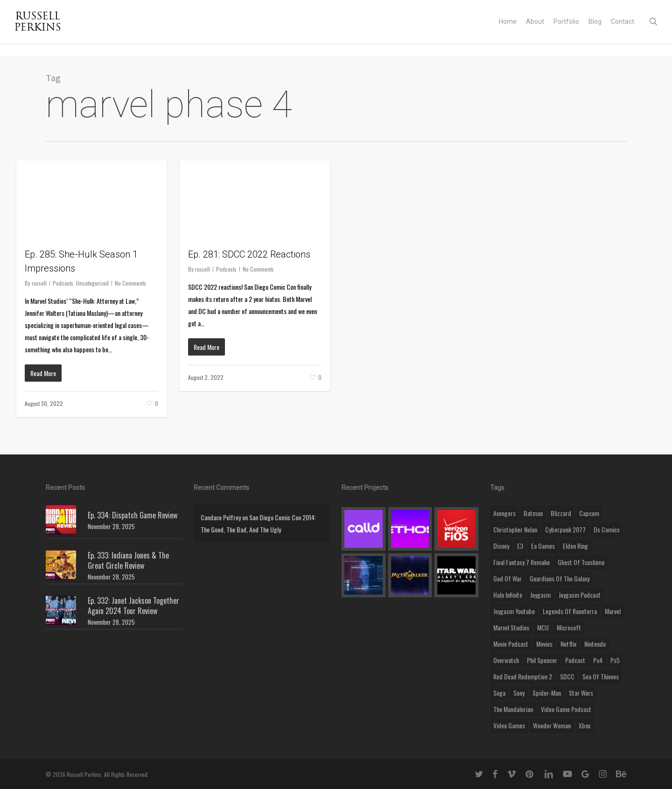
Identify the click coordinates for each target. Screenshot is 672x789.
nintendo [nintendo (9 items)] (595, 644)
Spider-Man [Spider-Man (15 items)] (547, 693)
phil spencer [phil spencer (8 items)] (542, 660)
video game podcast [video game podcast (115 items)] (566, 709)
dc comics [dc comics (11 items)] (607, 529)
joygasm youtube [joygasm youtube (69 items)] (514, 611)
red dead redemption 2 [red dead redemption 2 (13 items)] (523, 676)
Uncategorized (92, 283)
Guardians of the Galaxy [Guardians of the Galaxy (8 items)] (560, 578)
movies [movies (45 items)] (544, 644)
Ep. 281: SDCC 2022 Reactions (249, 254)
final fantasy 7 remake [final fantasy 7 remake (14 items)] (521, 562)
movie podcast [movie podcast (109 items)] (511, 644)
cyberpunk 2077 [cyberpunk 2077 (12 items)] (565, 529)
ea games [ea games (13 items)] (543, 546)
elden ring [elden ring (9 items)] (575, 546)
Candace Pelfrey (221, 517)
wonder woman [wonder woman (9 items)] (552, 725)
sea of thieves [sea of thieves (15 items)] (601, 676)
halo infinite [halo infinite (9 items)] (508, 595)
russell (39, 283)
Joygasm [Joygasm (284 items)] (540, 595)
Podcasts (63, 283)
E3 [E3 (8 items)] (520, 546)
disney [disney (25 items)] (501, 546)
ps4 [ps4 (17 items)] (598, 660)
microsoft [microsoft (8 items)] (569, 627)
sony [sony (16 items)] (519, 693)
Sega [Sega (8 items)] (499, 693)
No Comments (130, 283)
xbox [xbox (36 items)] (584, 725)
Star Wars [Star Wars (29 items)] (581, 693)
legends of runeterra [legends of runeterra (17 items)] (570, 611)
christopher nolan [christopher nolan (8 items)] (515, 529)
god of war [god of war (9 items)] (507, 578)
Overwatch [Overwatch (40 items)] (506, 660)
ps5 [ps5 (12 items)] (615, 660)
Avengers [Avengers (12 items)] (504, 513)
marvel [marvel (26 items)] (613, 611)
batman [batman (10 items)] (533, 513)
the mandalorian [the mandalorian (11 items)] (513, 709)
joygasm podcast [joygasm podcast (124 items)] (580, 595)
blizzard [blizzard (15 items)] (561, 513)
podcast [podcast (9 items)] (575, 660)
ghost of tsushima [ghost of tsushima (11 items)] (581, 562)
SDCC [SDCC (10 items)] (567, 676)
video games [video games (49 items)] (509, 725)
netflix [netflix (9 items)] (568, 644)
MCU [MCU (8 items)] (543, 627)
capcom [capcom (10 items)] (589, 513)
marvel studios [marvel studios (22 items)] (511, 627)
